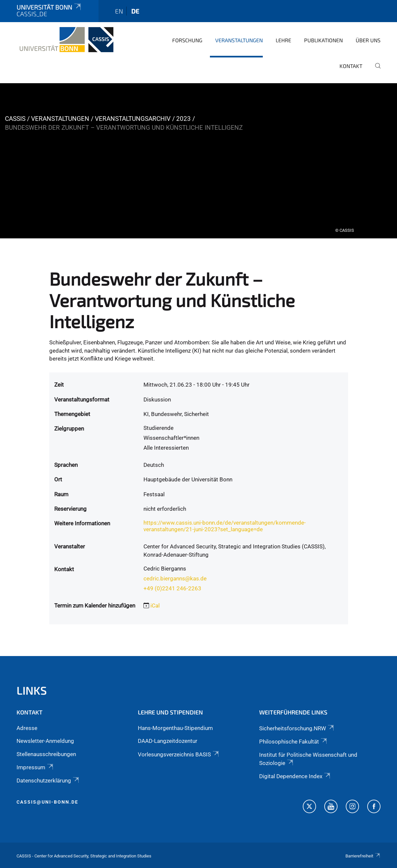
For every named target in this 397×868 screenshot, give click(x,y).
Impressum (35, 767)
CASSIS (15, 119)
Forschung (187, 40)
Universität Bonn (49, 7)
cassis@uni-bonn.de (47, 802)
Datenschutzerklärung (48, 781)
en (119, 11)
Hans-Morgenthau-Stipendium (175, 728)
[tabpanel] (198, 161)
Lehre (283, 40)
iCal (155, 606)
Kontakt (351, 66)
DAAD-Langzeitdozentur (168, 741)
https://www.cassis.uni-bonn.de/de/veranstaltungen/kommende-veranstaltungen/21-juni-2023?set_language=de (225, 526)
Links (32, 690)
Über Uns (368, 40)
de (135, 11)
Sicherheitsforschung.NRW (297, 728)
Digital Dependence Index (295, 776)
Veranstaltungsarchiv (133, 119)
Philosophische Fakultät (294, 742)
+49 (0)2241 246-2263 (172, 588)
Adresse (27, 728)
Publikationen (323, 40)
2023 (183, 119)
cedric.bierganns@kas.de (175, 578)
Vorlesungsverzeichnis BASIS (179, 754)
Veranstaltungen (239, 40)
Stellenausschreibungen (46, 754)
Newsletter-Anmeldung (45, 741)
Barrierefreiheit (363, 856)
